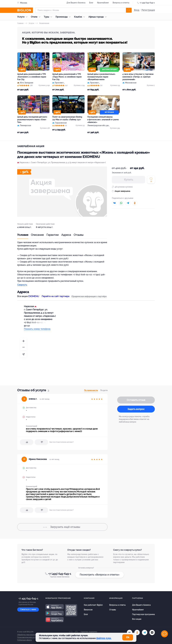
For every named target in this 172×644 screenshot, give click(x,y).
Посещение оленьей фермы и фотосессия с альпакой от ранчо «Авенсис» (103, 120)
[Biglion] (25, 10)
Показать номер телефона (37, 329)
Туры (49, 17)
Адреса (66, 235)
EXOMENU (34, 296)
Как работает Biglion (93, 605)
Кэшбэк (80, 17)
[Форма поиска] (84, 10)
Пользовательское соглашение (29, 637)
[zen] (152, 632)
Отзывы (79, 235)
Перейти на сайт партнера (55, 296)
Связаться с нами (28, 609)
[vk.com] (130, 632)
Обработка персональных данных (30, 635)
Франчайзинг (103, 3)
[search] (129, 10)
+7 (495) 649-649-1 (60, 574)
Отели (36, 17)
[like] (27, 442)
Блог (91, 3)
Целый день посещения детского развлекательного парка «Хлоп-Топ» (32, 120)
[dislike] (41, 442)
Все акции (137, 619)
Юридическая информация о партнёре (89, 296)
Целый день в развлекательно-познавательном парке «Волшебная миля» (101, 77)
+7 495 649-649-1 (147, 3)
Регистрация (148, 10)
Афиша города (98, 17)
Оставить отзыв (136, 400)
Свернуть (22, 285)
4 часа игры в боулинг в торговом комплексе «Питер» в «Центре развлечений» (138, 77)
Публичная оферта (24, 640)
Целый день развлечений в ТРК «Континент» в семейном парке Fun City (32, 77)
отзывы (62, 527)
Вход (137, 10)
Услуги (23, 17)
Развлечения (42, 23)
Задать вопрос (136, 409)
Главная (20, 23)
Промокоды (64, 17)
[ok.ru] (137, 632)
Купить (129, 180)
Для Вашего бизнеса (76, 3)
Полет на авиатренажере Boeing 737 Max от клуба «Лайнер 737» (67, 118)
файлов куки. (104, 638)
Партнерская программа (143, 614)
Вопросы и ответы (121, 3)
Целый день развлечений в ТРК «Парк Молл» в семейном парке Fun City (67, 77)
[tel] (145, 632)
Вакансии (88, 610)
